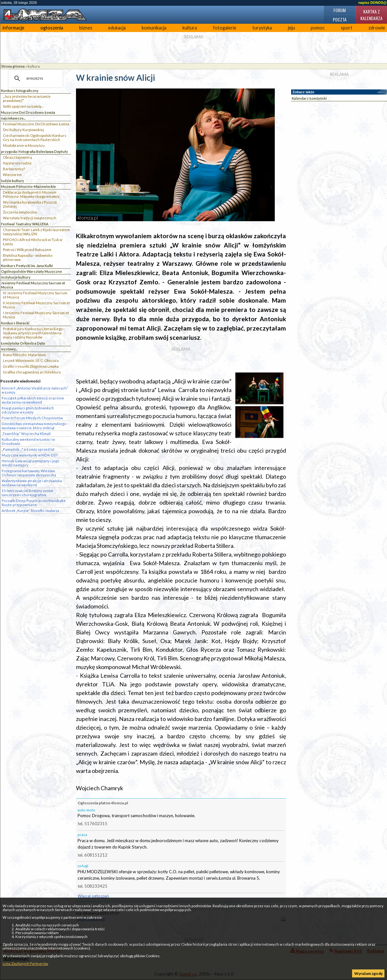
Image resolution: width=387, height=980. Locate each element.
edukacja (117, 28)
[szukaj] (35, 79)
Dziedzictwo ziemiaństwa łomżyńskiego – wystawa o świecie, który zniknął (35, 426)
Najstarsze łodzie (17, 163)
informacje (13, 28)
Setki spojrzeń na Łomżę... (23, 106)
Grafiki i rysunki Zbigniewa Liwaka (31, 366)
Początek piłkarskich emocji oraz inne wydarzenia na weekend (33, 400)
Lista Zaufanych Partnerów (25, 963)
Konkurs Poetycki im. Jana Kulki (27, 266)
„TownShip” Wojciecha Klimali (26, 434)
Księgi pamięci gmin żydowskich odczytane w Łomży (28, 410)
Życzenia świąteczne (20, 212)
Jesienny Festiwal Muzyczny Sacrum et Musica (33, 285)
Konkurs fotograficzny (20, 91)
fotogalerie (225, 28)
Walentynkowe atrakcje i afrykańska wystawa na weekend (32, 483)
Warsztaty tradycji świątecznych (30, 218)
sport (347, 28)
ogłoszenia (52, 28)
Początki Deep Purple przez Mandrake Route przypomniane (34, 503)
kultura (190, 28)
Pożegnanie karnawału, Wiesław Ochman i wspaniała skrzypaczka (29, 473)
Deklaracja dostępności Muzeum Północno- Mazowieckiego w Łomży (31, 194)
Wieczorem (12, 175)
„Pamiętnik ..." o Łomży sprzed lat (28, 449)
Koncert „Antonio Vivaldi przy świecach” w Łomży (35, 390)
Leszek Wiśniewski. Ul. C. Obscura (31, 360)
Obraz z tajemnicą (17, 157)
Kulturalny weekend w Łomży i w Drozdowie (28, 441)
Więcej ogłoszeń (93, 896)
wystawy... (9, 349)
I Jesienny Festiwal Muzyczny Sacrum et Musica (36, 315)
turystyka (262, 28)
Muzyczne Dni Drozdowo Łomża (28, 112)
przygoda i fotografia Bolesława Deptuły (34, 151)
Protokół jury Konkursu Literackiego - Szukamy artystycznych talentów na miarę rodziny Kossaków (34, 333)
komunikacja (154, 28)
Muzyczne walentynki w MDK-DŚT (30, 455)
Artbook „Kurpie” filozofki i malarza (30, 511)
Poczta (340, 19)
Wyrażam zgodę (368, 973)
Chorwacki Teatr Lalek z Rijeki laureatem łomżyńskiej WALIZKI (36, 232)
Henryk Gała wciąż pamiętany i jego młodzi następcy (30, 463)
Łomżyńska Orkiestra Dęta (23, 343)
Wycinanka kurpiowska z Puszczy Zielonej (30, 204)
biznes (86, 28)
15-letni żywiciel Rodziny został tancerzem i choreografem (27, 493)
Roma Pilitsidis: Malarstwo (24, 355)
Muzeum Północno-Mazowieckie (28, 186)
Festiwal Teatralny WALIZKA (25, 224)
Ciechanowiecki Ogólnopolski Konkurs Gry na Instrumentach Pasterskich (35, 138)
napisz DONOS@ (373, 3)
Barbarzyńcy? (14, 169)
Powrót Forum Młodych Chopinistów (32, 418)
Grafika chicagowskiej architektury (32, 372)
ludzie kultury (13, 181)
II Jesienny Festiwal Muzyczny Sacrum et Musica (36, 305)
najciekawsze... (13, 118)
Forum (340, 10)
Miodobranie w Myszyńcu (24, 145)
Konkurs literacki (15, 323)
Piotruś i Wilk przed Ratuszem (27, 250)
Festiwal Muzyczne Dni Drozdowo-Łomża (36, 124)
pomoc (318, 28)
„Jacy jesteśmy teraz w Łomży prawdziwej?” (27, 98)
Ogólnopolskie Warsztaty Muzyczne (31, 271)
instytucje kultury (16, 277)
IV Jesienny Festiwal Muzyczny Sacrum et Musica (35, 295)
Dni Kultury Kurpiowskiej (23, 130)
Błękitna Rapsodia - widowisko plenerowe (28, 257)
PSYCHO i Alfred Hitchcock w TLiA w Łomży (33, 242)
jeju (291, 28)
